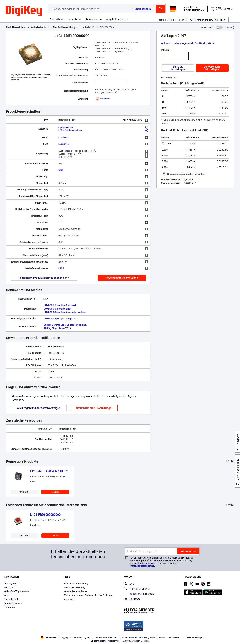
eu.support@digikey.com (139, 594)
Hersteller (73, 19)
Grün (61, 170)
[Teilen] (230, 27)
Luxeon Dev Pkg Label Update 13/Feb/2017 (66, 325)
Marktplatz (9, 587)
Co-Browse (132, 599)
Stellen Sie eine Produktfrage (94, 408)
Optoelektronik (38, 27)
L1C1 (61, 268)
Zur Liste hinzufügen (178, 68)
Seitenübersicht (12, 599)
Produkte (55, 19)
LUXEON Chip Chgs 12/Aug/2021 (61, 319)
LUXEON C (64, 144)
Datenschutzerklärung (142, 566)
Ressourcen (92, 19)
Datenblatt (103, 99)
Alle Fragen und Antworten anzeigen (39, 408)
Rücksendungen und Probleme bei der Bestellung (88, 595)
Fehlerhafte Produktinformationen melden (44, 278)
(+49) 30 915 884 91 (137, 589)
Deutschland (49, 638)
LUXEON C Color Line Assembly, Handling (65, 312)
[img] (24, 11)
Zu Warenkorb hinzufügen (212, 68)
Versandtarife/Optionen (76, 591)
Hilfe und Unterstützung (76, 584)
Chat (129, 584)
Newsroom (9, 607)
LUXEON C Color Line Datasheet (60, 305)
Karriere (8, 595)
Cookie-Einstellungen (193, 638)
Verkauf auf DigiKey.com (16, 591)
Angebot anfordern (117, 19)
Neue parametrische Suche (122, 278)
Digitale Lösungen (13, 603)
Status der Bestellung (74, 587)
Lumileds (100, 58)
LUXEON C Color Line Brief (57, 309)
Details (55, 492)
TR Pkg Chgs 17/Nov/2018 (57, 328)
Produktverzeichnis (16, 27)
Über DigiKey (10, 584)
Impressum (69, 599)
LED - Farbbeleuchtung (63, 27)
